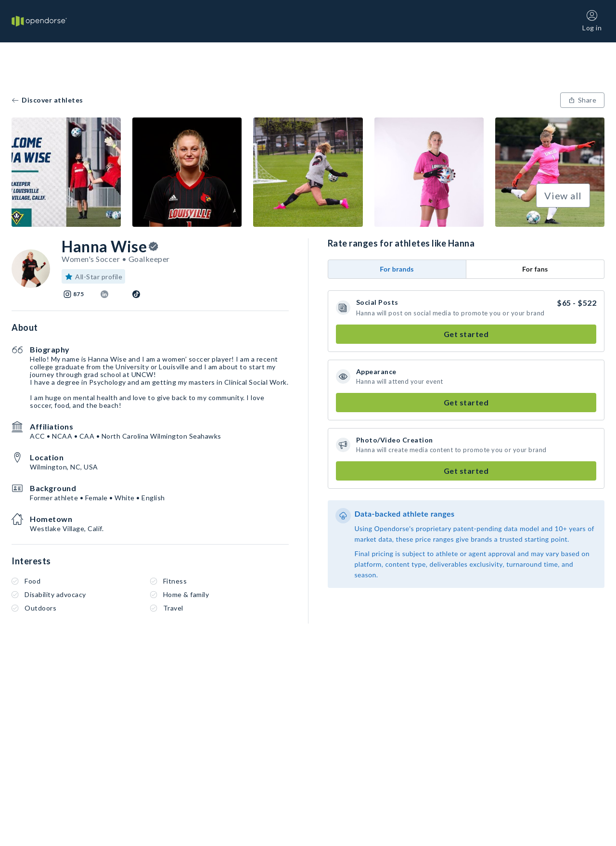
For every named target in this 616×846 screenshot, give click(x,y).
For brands (397, 269)
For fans (535, 269)
